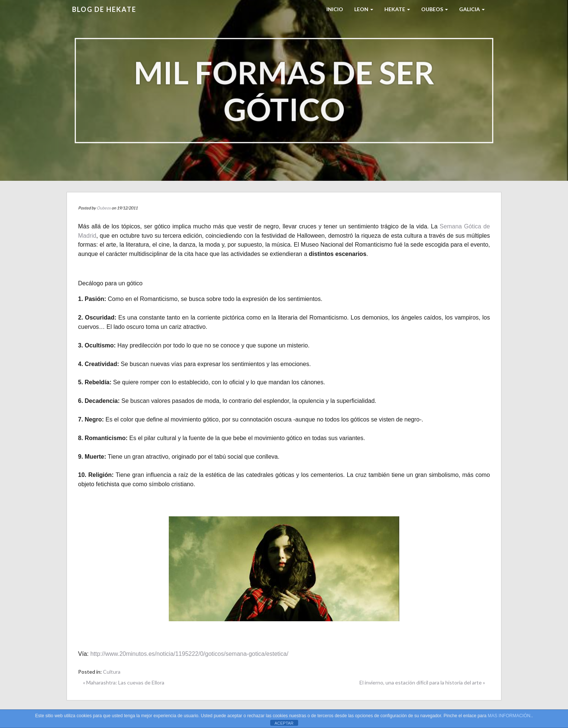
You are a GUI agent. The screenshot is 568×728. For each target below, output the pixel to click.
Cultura (112, 672)
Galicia (472, 9)
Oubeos (435, 9)
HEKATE (397, 9)
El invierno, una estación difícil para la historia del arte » (422, 682)
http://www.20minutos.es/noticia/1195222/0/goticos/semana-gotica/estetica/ (189, 654)
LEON (364, 9)
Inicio (335, 9)
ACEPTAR (284, 723)
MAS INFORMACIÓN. (510, 716)
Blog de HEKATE (104, 9)
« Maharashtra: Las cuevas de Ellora (124, 682)
